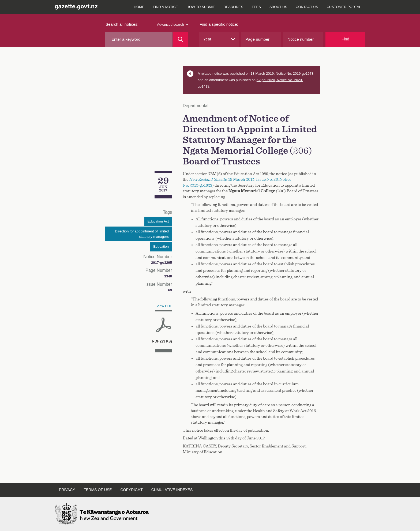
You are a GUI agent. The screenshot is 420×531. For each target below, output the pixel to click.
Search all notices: (122, 24)
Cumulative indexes (172, 490)
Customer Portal (344, 7)
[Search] (180, 39)
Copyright (131, 490)
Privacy (67, 490)
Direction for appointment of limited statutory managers (142, 234)
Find (345, 39)
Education (161, 246)
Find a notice (166, 7)
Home (139, 7)
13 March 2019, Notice (282, 74)
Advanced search (172, 25)
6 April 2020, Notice (272, 80)
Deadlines (233, 7)
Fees (256, 7)
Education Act (158, 221)
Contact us (307, 7)
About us (278, 7)
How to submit (201, 7)
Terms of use (98, 490)
